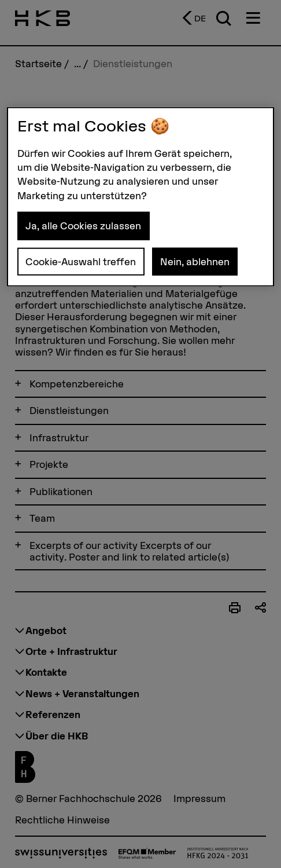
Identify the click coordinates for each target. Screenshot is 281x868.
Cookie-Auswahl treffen (81, 261)
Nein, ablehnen (195, 261)
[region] (140, 197)
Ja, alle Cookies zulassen (83, 226)
